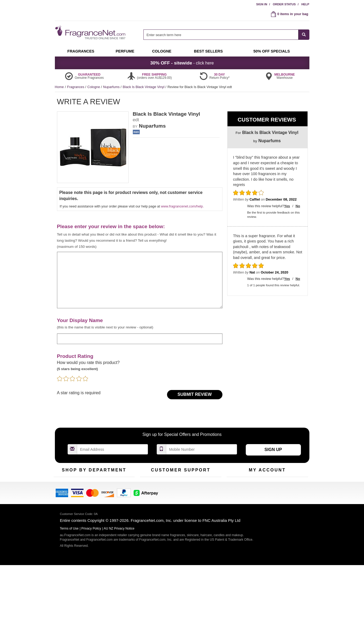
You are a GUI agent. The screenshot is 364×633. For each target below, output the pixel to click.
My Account (235, 485)
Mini (113, 501)
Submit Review (195, 394)
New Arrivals (120, 493)
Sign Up (273, 450)
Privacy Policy (91, 596)
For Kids (117, 485)
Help (305, 4)
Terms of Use (207, 493)
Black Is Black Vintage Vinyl (144, 87)
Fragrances (76, 87)
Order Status (284, 4)
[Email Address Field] (113, 449)
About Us (147, 501)
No (298, 206)
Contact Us (148, 493)
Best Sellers (92, 501)
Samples (89, 493)
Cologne (94, 87)
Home (59, 87)
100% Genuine (208, 485)
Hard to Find (120, 510)
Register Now (237, 493)
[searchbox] (221, 35)
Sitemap (203, 501)
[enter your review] (140, 280)
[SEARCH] (304, 35)
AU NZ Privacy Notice (119, 596)
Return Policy (179, 485)
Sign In (262, 4)
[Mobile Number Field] (202, 449)
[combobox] (226, 35)
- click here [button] (182, 63)
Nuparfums (112, 87)
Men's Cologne (65, 506)
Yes (287, 206)
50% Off (89, 485)
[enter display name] (140, 339)
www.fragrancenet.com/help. (182, 206)
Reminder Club (267, 493)
